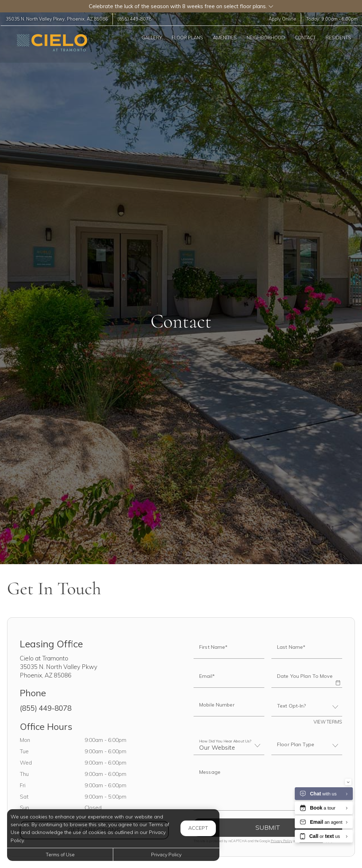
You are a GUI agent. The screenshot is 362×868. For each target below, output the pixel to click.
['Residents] (339, 38)
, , (58, 19)
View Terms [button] (328, 722)
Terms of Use (60, 854)
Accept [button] (198, 828)
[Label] (268, 787)
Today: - (331, 19)
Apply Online (281, 19)
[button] (181, 6)
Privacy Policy (281, 841)
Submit (268, 827)
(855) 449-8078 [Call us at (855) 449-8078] (137, 19)
